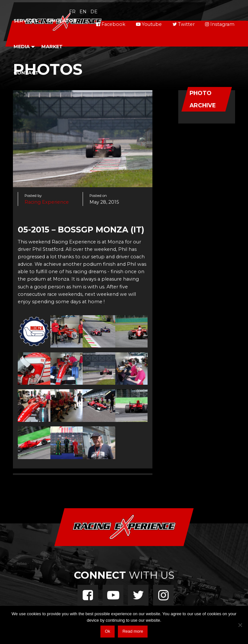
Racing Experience (47, 202)
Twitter (184, 24)
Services (26, 21)
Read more (133, 631)
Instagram (220, 24)
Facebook (111, 24)
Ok (108, 631)
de (94, 12)
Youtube (149, 24)
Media (22, 47)
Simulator (62, 21)
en (83, 12)
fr (72, 12)
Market (52, 47)
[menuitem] (26, 21)
